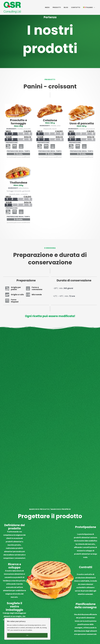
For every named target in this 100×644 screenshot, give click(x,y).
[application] (94, 7)
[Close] (49, 619)
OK (27, 635)
